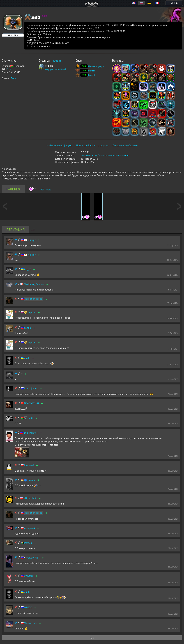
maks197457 (33, 558)
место (45, 189)
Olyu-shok (31, 498)
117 (9, 69)
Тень (13, 78)
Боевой (92, 75)
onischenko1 (31, 433)
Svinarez (29, 576)
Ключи (57, 60)
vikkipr (32, 240)
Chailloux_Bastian (34, 284)
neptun (32, 312)
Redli (31, 418)
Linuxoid (29, 465)
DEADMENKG (31, 403)
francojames (31, 388)
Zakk (27, 358)
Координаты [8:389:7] (55, 69)
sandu (27, 328)
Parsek (28, 543)
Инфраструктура (96, 66)
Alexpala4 (29, 528)
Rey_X (27, 269)
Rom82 (31, 480)
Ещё (92, 638)
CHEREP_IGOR (34, 299)
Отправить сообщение (125, 145)
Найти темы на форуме (59, 145)
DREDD (28, 607)
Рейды (92, 71)
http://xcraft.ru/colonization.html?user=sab (105, 155)
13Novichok (30, 623)
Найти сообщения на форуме (92, 145)
